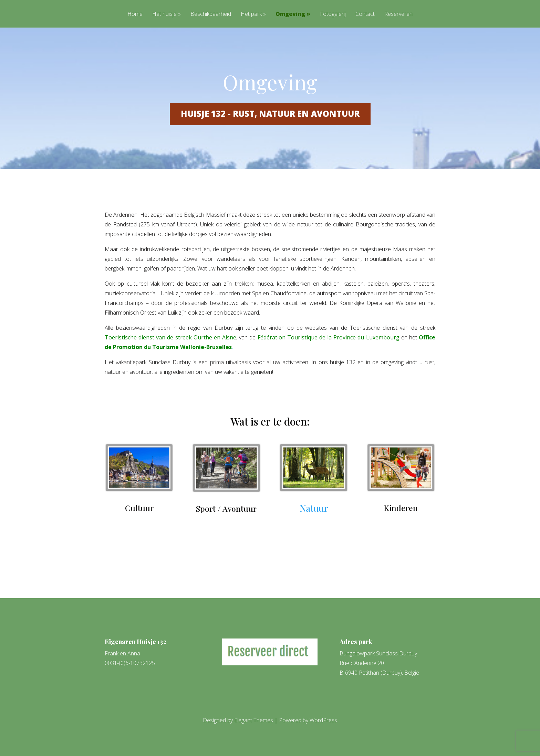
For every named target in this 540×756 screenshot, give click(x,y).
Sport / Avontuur (226, 508)
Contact (365, 14)
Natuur (314, 508)
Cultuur (139, 508)
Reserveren (398, 14)
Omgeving (290, 14)
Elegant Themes (254, 720)
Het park (251, 14)
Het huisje (164, 14)
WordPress (323, 720)
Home (135, 14)
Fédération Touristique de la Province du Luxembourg (329, 337)
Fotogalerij (333, 14)
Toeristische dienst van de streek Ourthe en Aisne (170, 337)
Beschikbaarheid (211, 14)
